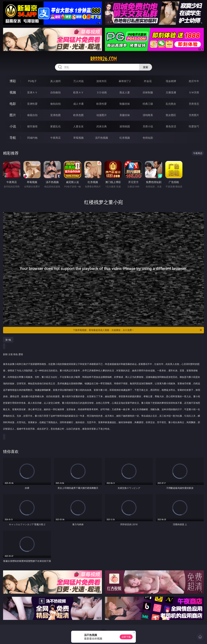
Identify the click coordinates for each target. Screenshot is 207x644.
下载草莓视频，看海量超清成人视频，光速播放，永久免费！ (138, 330)
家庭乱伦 (55, 126)
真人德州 (55, 81)
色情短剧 (148, 138)
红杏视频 (125, 138)
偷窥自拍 (32, 115)
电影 (13, 104)
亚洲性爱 (32, 104)
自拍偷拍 (55, 92)
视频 (13, 92)
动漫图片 (102, 115)
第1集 (8, 340)
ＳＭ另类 (194, 92)
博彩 (13, 81)
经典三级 (148, 104)
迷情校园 (125, 126)
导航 (13, 138)
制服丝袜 (125, 104)
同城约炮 (32, 138)
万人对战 (78, 81)
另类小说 (148, 126)
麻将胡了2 (125, 81)
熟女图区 (171, 115)
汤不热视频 (102, 138)
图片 (13, 115)
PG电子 (32, 81)
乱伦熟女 (171, 104)
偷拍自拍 (55, 104)
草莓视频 (78, 138)
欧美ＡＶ (78, 92)
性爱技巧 (194, 126)
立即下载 (126, 637)
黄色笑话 (171, 126)
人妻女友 (78, 126)
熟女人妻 (125, 92)
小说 (13, 126)
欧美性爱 (102, 104)
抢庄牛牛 (194, 81)
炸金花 (148, 81)
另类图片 (194, 115)
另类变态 (194, 104)
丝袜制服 (148, 92)
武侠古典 (102, 126)
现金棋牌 (171, 81)
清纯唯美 (148, 115)
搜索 (146, 67)
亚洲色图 (55, 115)
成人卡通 (78, 104)
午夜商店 (55, 138)
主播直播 (171, 92)
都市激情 (32, 126)
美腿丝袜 (125, 115)
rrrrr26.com (103, 59)
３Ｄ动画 (102, 92)
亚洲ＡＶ (32, 92)
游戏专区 (102, 81)
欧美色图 (78, 115)
